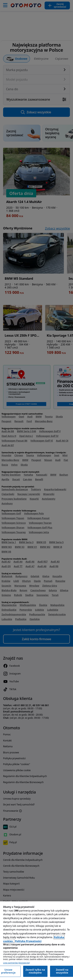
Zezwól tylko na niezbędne (35, 971)
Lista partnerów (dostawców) (16, 963)
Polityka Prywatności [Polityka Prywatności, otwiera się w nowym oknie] (28, 941)
